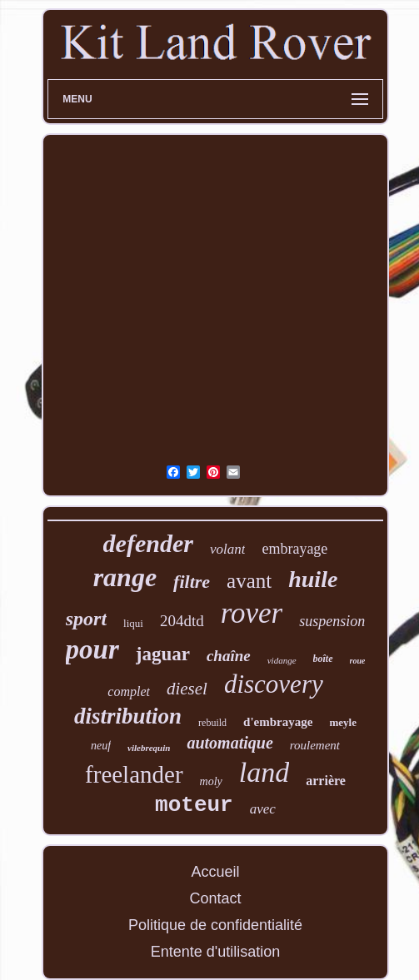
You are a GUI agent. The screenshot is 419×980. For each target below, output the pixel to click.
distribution (128, 716)
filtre (192, 582)
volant (228, 549)
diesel (187, 689)
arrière (326, 781)
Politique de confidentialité (215, 925)
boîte (323, 659)
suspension (332, 621)
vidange (282, 660)
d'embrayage (278, 722)
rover (252, 613)
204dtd (182, 621)
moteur (194, 805)
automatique (229, 743)
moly (211, 781)
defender (148, 543)
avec (263, 809)
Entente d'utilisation (216, 952)
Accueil (215, 872)
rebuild (212, 723)
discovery (274, 684)
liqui (133, 623)
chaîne (229, 656)
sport (86, 619)
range (125, 577)
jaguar (163, 654)
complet (129, 691)
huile (313, 579)
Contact (215, 898)
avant (249, 581)
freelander (134, 774)
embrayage (294, 549)
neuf (101, 746)
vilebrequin (149, 748)
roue (358, 661)
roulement (315, 745)
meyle (342, 722)
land (264, 772)
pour (92, 649)
